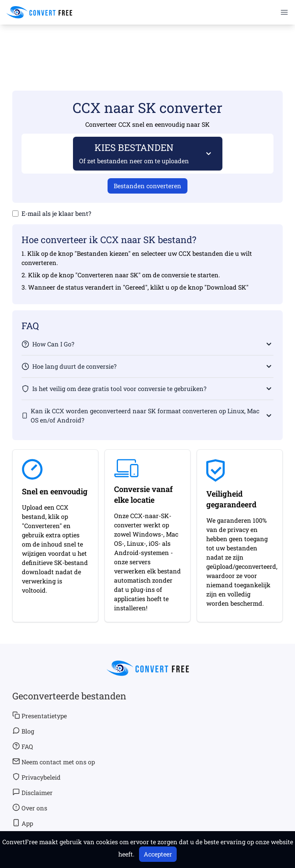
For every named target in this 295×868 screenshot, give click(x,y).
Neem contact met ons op (54, 762)
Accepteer (158, 854)
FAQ (23, 746)
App (23, 823)
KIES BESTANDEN (134, 153)
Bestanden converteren (147, 186)
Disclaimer (32, 792)
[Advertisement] (147, 46)
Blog (23, 731)
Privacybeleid (36, 777)
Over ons (30, 808)
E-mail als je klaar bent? (56, 213)
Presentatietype (40, 716)
